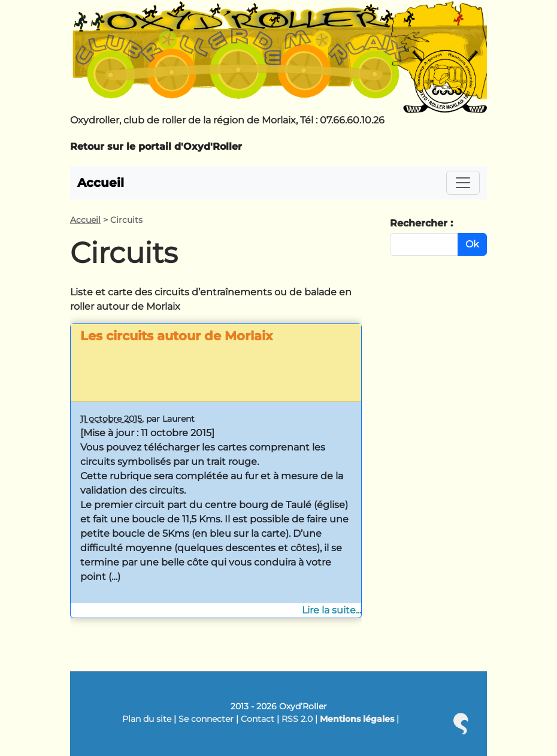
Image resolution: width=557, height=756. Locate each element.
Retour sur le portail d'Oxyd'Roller (156, 146)
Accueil (101, 183)
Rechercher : (421, 223)
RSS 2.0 (297, 719)
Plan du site (147, 719)
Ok (472, 244)
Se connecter (206, 719)
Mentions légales (357, 719)
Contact (258, 719)
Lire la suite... (332, 610)
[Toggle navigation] (463, 183)
